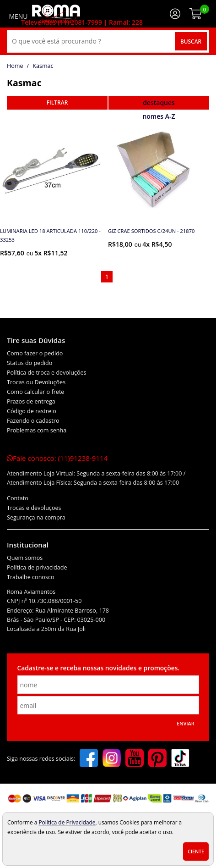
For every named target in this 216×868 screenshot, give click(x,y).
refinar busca (57, 103)
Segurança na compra (36, 517)
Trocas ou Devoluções (36, 382)
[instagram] (112, 759)
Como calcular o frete (35, 392)
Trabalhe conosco (31, 577)
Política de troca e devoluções (47, 373)
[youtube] (135, 759)
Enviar (185, 724)
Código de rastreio (32, 411)
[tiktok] (180, 759)
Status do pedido (30, 363)
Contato (18, 498)
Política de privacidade (37, 567)
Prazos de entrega (31, 401)
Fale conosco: (57, 458)
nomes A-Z (159, 116)
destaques (159, 102)
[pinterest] (157, 759)
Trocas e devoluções (34, 508)
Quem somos (25, 558)
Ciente (196, 851)
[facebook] (89, 759)
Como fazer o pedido (35, 353)
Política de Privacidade (67, 822)
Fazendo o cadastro (33, 421)
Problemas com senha (37, 430)
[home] (56, 14)
